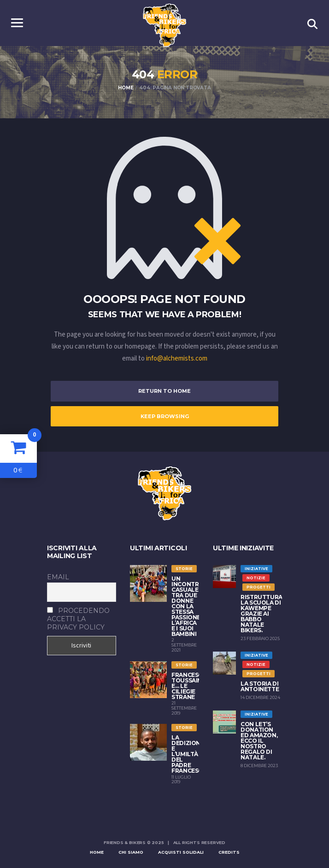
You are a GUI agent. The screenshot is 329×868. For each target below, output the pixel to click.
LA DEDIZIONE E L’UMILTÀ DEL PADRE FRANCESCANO (194, 754)
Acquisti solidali (181, 852)
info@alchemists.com (177, 358)
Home (97, 852)
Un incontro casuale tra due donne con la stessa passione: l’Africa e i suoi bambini (188, 606)
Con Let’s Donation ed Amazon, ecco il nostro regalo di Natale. (259, 741)
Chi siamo (131, 852)
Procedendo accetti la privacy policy (78, 619)
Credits (229, 852)
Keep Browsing (165, 416)
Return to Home (164, 391)
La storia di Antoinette (260, 686)
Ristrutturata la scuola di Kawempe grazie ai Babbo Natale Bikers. (265, 614)
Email (58, 577)
